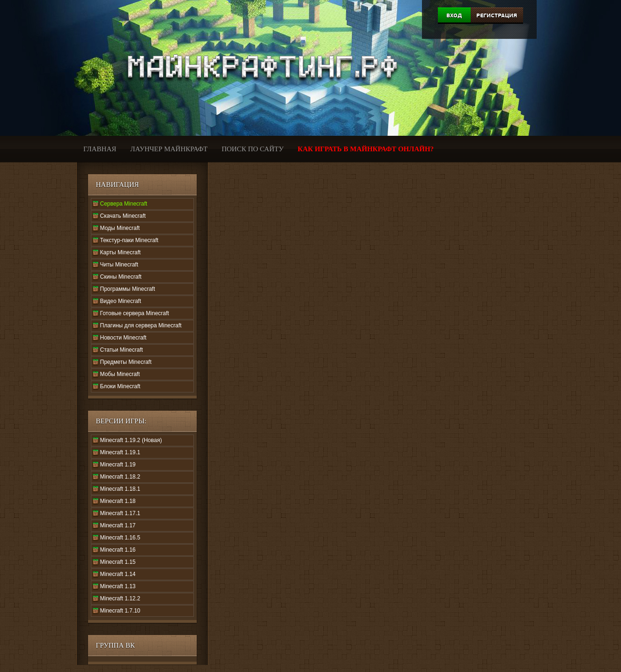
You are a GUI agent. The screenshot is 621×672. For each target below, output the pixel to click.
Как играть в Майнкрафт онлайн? (366, 149)
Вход (454, 15)
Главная (100, 149)
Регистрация (497, 15)
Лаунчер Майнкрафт (169, 149)
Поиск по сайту (252, 149)
